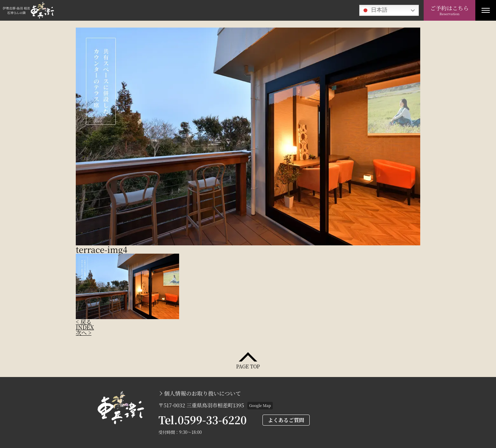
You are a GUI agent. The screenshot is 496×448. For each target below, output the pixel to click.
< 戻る (84, 322)
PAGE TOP (248, 366)
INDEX (85, 327)
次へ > (84, 333)
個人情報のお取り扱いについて (203, 394)
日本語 (374, 10)
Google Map (260, 405)
